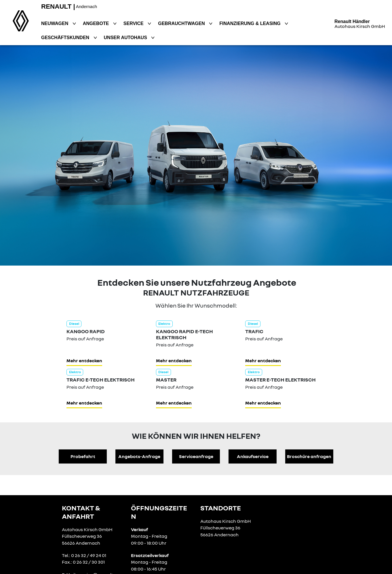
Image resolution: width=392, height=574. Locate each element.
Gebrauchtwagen (182, 23)
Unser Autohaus (126, 38)
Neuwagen (55, 23)
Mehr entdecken (84, 361)
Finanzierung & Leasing (251, 23)
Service (134, 23)
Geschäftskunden (66, 38)
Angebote (97, 23)
